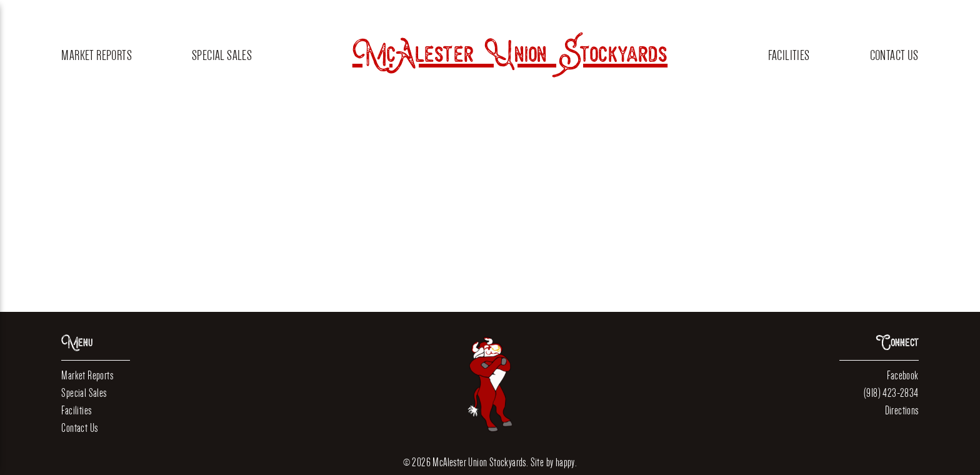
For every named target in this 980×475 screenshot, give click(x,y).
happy (565, 462)
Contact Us (894, 55)
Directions (902, 410)
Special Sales (222, 55)
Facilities (789, 55)
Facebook (902, 375)
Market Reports (97, 55)
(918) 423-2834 (891, 393)
